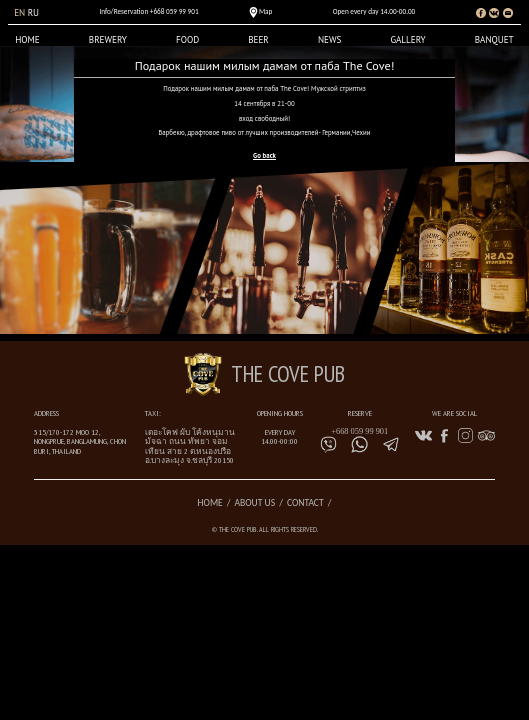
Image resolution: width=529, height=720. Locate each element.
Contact (305, 503)
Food (187, 40)
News (329, 40)
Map (265, 11)
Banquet (494, 40)
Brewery (108, 40)
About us (254, 503)
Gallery (407, 40)
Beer (258, 40)
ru (33, 13)
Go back (264, 155)
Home (27, 40)
